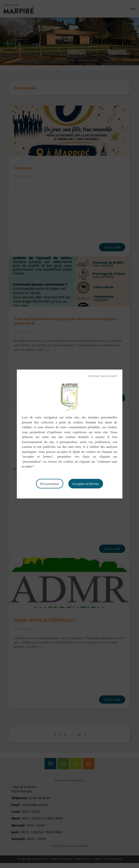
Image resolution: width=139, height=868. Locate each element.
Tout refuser (103, 376)
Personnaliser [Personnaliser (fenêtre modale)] (50, 484)
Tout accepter (86, 484)
